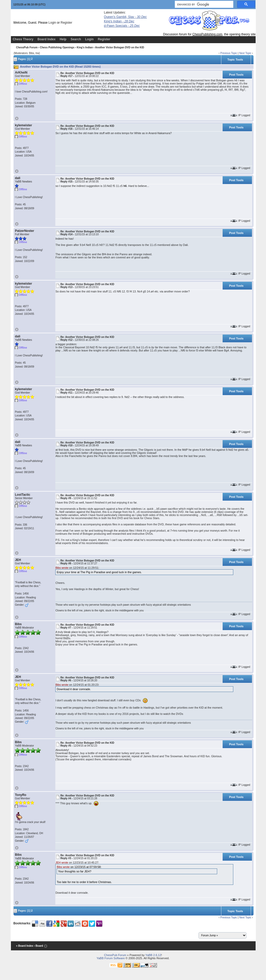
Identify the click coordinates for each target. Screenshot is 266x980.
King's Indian (119, 21)
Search (76, 39)
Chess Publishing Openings (57, 47)
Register (66, 23)
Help (63, 39)
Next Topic (245, 53)
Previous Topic (229, 53)
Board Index (46, 39)
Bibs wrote (62, 568)
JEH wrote (62, 863)
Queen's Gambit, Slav (125, 17)
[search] (204, 4)
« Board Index (25, 946)
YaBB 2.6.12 (153, 955)
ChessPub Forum (27, 47)
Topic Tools (235, 60)
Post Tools (236, 75)
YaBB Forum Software (111, 958)
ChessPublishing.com (207, 34)
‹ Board (39, 946)
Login (52, 23)
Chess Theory (23, 39)
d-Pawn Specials (122, 26)
